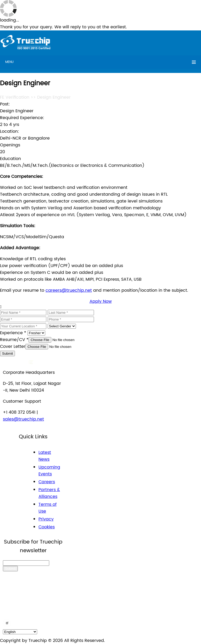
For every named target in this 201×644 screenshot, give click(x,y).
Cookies (47, 527)
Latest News (45, 456)
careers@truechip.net (69, 290)
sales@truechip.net (23, 419)
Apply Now (101, 301)
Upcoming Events (49, 471)
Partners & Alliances (49, 493)
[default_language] (20, 632)
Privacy (46, 519)
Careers (47, 482)
